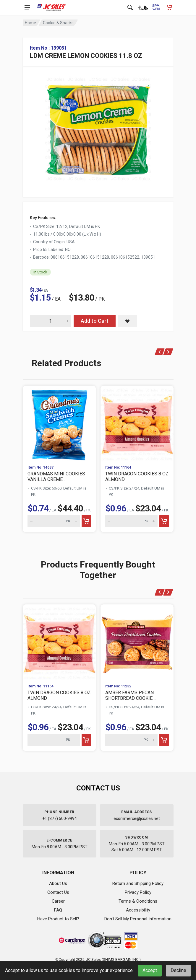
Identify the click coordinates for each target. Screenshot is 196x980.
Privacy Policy (138, 892)
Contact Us (58, 892)
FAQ (58, 910)
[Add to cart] (86, 521)
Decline (178, 970)
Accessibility (138, 910)
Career (58, 901)
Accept (150, 970)
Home (30, 23)
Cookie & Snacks (58, 23)
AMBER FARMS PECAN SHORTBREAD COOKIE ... (131, 695)
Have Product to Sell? (58, 919)
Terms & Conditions (138, 901)
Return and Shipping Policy (138, 883)
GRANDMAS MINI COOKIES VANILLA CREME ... (56, 477)
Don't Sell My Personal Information (138, 919)
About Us (58, 883)
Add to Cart (95, 321)
